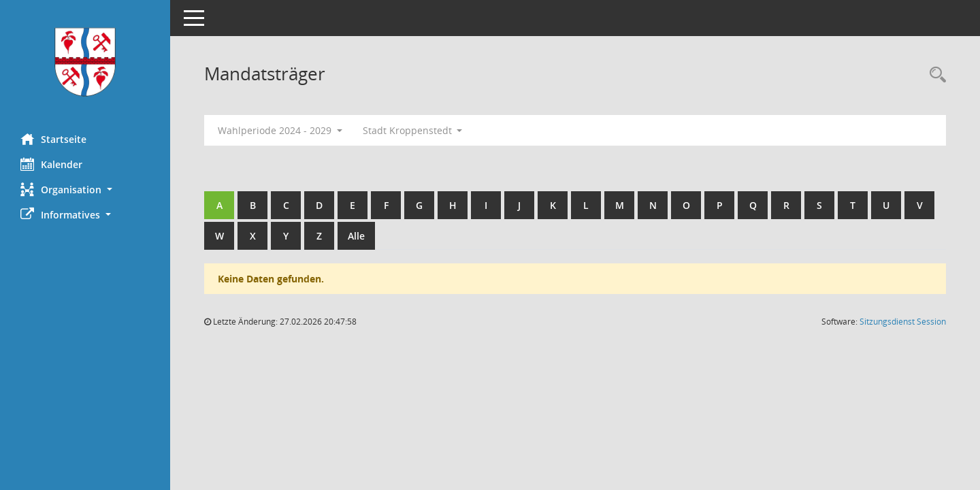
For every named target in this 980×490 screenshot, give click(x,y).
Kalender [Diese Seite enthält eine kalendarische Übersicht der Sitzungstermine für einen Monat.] (51, 164)
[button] (85, 190)
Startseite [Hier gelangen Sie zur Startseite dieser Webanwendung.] (53, 139)
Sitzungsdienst (903, 322)
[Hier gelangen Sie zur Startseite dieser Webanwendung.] (85, 62)
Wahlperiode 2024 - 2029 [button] (280, 130)
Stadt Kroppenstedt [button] (413, 130)
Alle (356, 236)
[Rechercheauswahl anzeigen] (934, 75)
